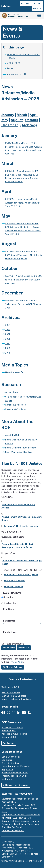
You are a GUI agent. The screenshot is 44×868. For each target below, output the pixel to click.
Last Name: (9, 621)
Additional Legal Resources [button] (16, 785)
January (8, 115)
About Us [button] (37, 3)
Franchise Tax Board (12, 827)
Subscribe (9, 597)
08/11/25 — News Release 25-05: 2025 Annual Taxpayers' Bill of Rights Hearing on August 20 (24, 255)
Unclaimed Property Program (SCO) (19, 805)
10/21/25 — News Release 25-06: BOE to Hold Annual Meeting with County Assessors (24, 280)
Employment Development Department (21, 824)
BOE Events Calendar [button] (13, 667)
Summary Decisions (14, 587)
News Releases (13, 372)
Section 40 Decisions (14, 581)
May (5, 120)
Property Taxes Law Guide (15, 776)
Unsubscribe (10, 603)
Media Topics (13, 63)
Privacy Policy (16, 662)
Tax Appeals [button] (9, 743)
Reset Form (24, 648)
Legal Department (11, 757)
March (22, 115)
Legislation (7, 760)
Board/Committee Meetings (19, 452)
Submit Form (9, 648)
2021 (8, 339)
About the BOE (12, 435)
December (10, 125)
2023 (8, 330)
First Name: (9, 609)
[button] (22, 679)
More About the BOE (17, 74)
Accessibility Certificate (15, 851)
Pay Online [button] (26, 3)
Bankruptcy (7, 779)
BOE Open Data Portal (12, 727)
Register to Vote (30, 854)
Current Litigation (10, 763)
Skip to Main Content (22, 0)
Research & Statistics (16, 409)
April (34, 115)
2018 (8, 353)
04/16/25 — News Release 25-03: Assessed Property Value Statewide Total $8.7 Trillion (23, 203)
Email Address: (11, 632)
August (17, 120)
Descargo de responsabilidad (16, 845)
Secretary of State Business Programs (20, 821)
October (32, 120)
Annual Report (12, 392)
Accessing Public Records (14, 734)
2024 (8, 325)
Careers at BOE (9, 737)
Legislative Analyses (15, 405)
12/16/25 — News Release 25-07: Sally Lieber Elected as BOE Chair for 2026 (23, 304)
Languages (7, 857)
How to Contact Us (11, 693)
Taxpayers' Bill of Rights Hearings (21, 526)
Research (11, 68)
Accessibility (25, 848)
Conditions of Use (10, 854)
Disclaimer (7, 842)
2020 (8, 344)
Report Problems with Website (16, 699)
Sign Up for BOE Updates (14, 696)
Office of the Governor (13, 831)
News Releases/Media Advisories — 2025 (23, 56)
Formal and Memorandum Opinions (21, 575)
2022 (8, 334)
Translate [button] (37, 8)
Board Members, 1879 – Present (21, 448)
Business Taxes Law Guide (15, 773)
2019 (8, 348)
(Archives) (29, 125)
